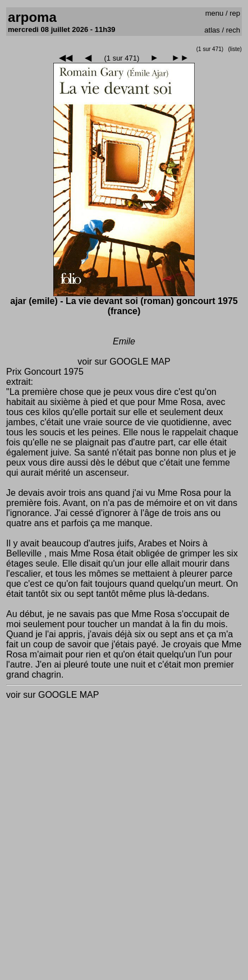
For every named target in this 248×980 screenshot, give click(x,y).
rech (233, 30)
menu (215, 13)
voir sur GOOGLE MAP (124, 362)
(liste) (235, 49)
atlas (212, 30)
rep (235, 13)
